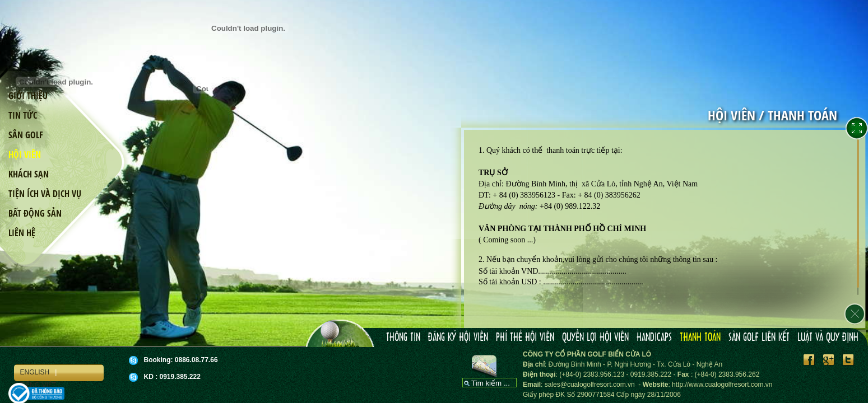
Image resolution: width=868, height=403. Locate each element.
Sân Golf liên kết (759, 338)
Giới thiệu (28, 96)
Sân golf (26, 135)
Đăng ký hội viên (458, 338)
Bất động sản (35, 213)
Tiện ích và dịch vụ (45, 194)
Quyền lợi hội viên (595, 338)
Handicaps (654, 338)
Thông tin (403, 338)
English (34, 372)
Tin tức (23, 115)
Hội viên (25, 154)
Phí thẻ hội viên (525, 338)
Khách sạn (29, 174)
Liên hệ (22, 233)
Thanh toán (700, 338)
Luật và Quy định (828, 338)
